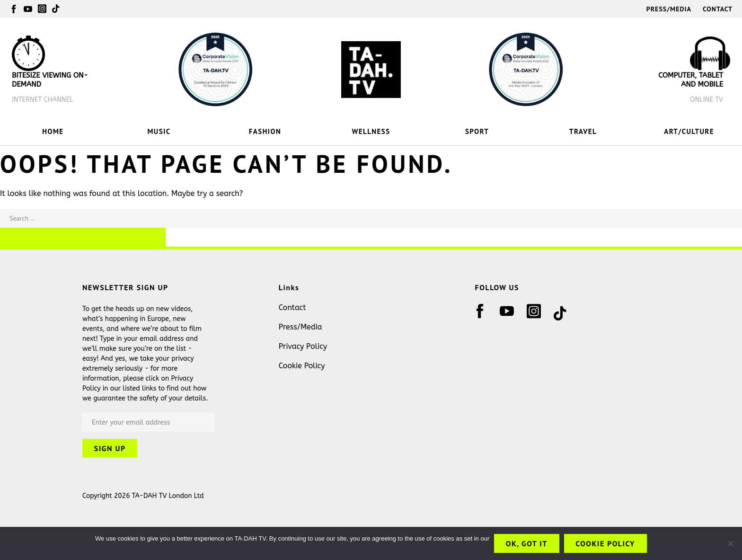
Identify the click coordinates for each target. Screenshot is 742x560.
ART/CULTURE (689, 131)
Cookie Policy (302, 366)
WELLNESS (371, 131)
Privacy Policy (303, 346)
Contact (718, 9)
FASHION (265, 131)
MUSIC (159, 131)
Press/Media (669, 9)
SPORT (477, 131)
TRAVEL (583, 131)
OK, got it (526, 543)
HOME (53, 131)
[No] (730, 543)
